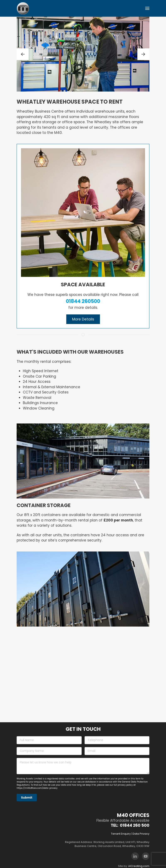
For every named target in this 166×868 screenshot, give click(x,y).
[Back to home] (23, 8)
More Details (83, 319)
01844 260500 (83, 301)
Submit (27, 798)
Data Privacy (141, 834)
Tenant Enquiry (121, 834)
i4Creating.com (139, 866)
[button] (147, 8)
